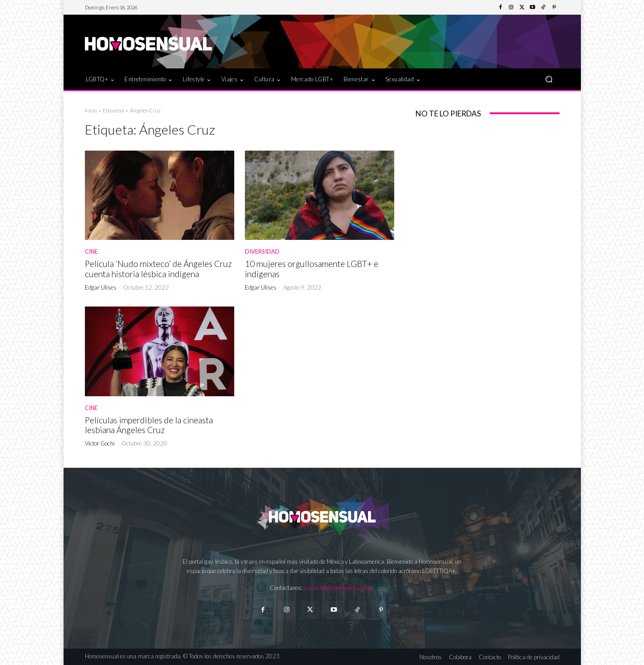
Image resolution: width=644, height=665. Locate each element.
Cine (91, 252)
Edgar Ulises (101, 287)
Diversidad (262, 252)
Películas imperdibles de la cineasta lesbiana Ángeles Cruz (149, 425)
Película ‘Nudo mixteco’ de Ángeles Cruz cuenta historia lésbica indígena (158, 269)
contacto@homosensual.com (339, 588)
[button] (549, 79)
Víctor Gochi (100, 443)
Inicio (91, 110)
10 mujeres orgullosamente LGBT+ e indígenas (312, 269)
